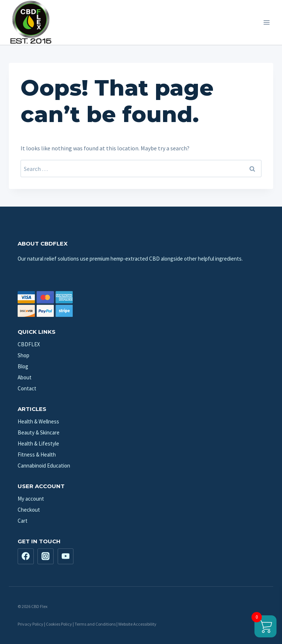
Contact (27, 388)
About (25, 377)
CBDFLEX (29, 344)
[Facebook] (26, 557)
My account (31, 499)
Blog (23, 366)
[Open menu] (266, 22)
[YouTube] (66, 557)
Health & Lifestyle (38, 443)
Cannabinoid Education (44, 466)
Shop (23, 355)
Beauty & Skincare (39, 432)
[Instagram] (46, 557)
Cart (23, 521)
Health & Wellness (38, 421)
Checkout (29, 510)
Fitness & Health (37, 455)
